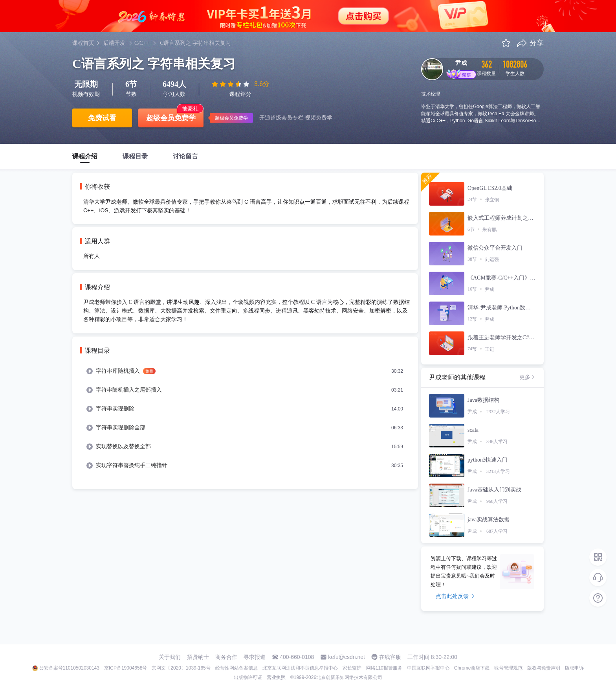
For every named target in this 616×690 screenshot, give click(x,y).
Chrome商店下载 (472, 668)
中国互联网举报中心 (428, 668)
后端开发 (114, 43)
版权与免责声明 (544, 668)
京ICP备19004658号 (126, 668)
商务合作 (226, 657)
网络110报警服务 (384, 668)
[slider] (231, 84)
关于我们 (170, 657)
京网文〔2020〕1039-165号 (181, 668)
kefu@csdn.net (346, 657)
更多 (528, 377)
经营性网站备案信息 (236, 668)
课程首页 (83, 43)
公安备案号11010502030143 (69, 668)
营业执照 (276, 677)
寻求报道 (255, 657)
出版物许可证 (248, 677)
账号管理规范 (508, 668)
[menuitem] (245, 371)
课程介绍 (85, 156)
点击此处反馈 (455, 596)
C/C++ (142, 43)
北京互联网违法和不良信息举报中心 (300, 668)
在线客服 (390, 657)
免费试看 (102, 118)
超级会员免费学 (171, 118)
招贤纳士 (198, 657)
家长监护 (352, 668)
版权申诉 (574, 668)
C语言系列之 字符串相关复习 (195, 43)
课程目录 (135, 156)
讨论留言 (185, 156)
